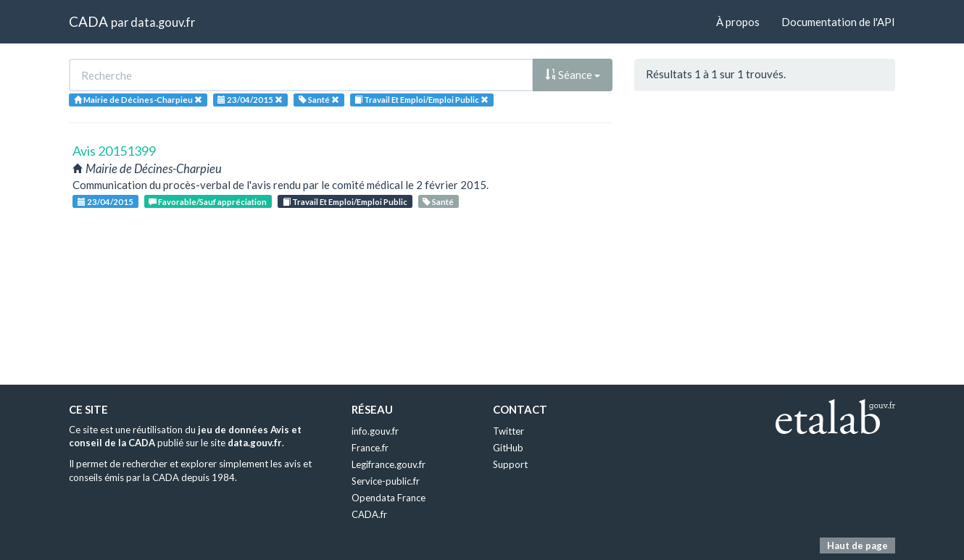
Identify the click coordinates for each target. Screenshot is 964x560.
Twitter (508, 431)
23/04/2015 (105, 202)
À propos (738, 22)
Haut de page (857, 546)
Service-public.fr (386, 481)
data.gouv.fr (163, 22)
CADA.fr (369, 514)
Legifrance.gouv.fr (388, 464)
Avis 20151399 (114, 151)
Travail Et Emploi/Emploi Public (345, 202)
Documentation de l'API (838, 22)
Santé (438, 202)
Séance (573, 75)
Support (510, 464)
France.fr (370, 448)
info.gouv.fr (375, 431)
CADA (88, 21)
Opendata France (388, 498)
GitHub (508, 448)
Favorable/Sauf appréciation (208, 202)
